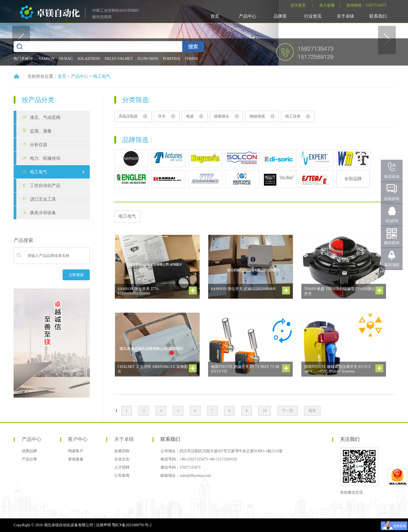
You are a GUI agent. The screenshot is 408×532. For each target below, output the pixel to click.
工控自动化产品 (45, 185)
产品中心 (248, 16)
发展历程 (122, 451)
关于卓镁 (345, 16)
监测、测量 (41, 131)
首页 (215, 16)
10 (265, 411)
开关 (162, 116)
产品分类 (29, 459)
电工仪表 (293, 116)
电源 (190, 116)
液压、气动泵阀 (45, 117)
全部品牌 (353, 179)
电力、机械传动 (45, 158)
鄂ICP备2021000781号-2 (132, 525)
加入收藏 (327, 5)
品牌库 (280, 16)
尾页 (312, 411)
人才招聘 (122, 467)
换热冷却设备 (43, 213)
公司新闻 (122, 476)
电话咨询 (392, 177)
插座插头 (222, 116)
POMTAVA (171, 59)
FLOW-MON (148, 59)
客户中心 (78, 439)
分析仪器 (39, 145)
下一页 (288, 411)
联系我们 (378, 16)
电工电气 (102, 76)
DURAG (66, 59)
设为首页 (298, 5)
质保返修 (76, 459)
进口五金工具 (43, 199)
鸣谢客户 (76, 451)
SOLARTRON (89, 59)
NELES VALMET (119, 59)
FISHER (191, 59)
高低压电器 (128, 116)
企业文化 (122, 459)
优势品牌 (29, 451)
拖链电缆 (257, 116)
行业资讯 (313, 16)
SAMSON (47, 59)
